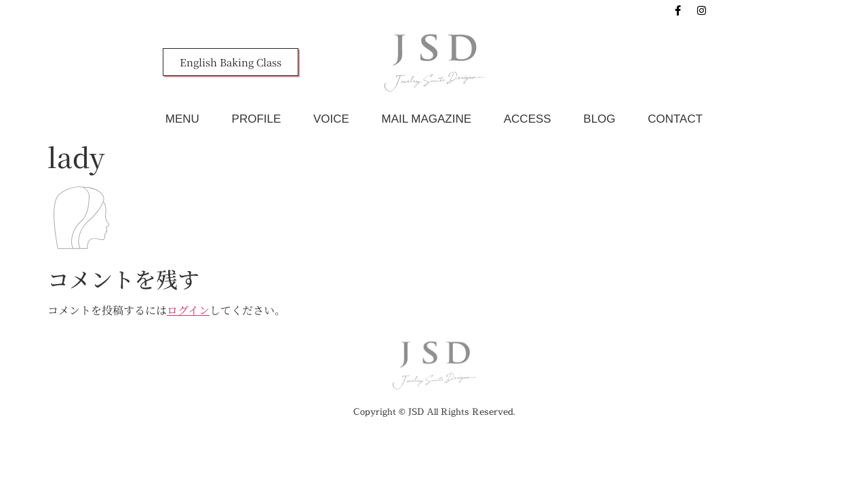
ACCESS (528, 119)
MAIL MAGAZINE (427, 119)
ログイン (188, 310)
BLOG (599, 119)
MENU (182, 119)
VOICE (331, 119)
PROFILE (257, 119)
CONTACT (675, 119)
